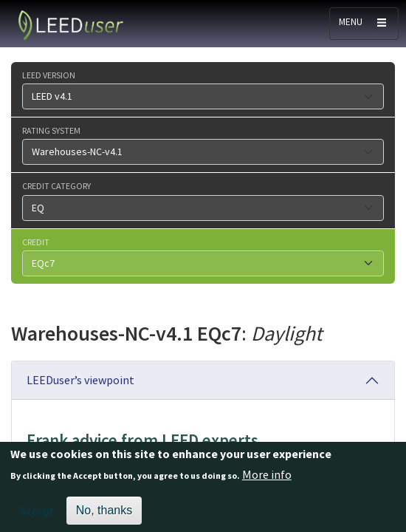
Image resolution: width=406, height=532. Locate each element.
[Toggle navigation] (364, 24)
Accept (37, 516)
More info (267, 480)
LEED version (49, 75)
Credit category (56, 185)
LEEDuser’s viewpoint (80, 380)
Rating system (51, 130)
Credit (36, 242)
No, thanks (104, 515)
